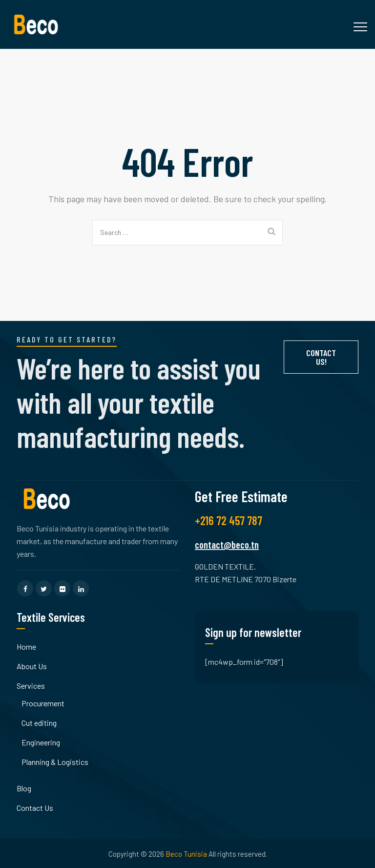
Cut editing (39, 723)
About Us (32, 666)
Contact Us (35, 808)
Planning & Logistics (55, 762)
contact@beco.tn (227, 545)
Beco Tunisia (186, 854)
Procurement (43, 703)
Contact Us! (321, 357)
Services (31, 686)
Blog (24, 788)
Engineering (41, 742)
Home (26, 646)
